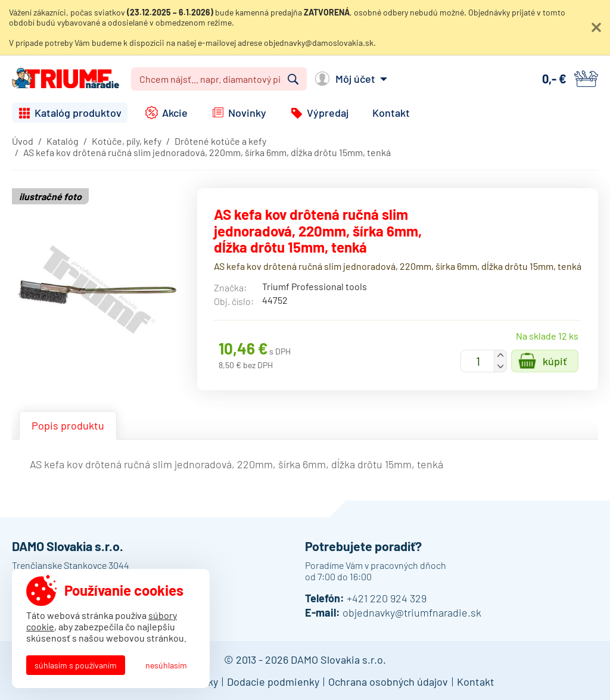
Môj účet (355, 79)
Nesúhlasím (166, 665)
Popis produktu (68, 425)
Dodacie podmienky (273, 682)
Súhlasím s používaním (76, 665)
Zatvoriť (596, 27)
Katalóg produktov (78, 113)
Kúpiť (555, 361)
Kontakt (391, 113)
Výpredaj (328, 113)
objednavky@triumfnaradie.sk (412, 612)
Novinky (247, 113)
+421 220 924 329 (387, 598)
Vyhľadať (293, 79)
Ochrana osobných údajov (388, 682)
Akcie (175, 113)
